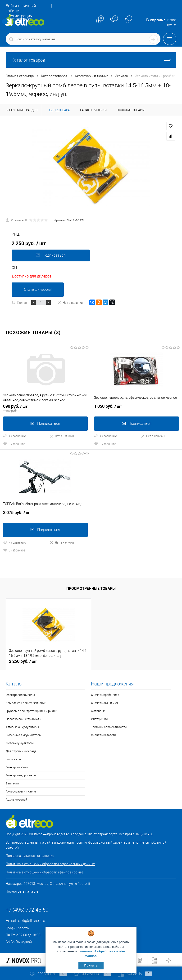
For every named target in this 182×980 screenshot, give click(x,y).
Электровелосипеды (20, 694)
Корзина (135, 974)
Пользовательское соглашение (30, 855)
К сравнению (15, 436)
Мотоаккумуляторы (20, 743)
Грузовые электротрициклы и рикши (31, 710)
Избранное (92, 974)
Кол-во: (22, 302)
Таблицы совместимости (109, 727)
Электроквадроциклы (21, 775)
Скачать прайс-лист (105, 694)
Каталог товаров (91, 60)
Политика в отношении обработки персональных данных (50, 864)
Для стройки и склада (21, 751)
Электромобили (17, 767)
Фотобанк (98, 710)
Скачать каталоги (103, 735)
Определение (5, 22)
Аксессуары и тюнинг (21, 791)
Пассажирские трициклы (23, 718)
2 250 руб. (23, 661)
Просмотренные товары (91, 588)
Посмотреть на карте (22, 891)
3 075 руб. (45, 514)
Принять (91, 965)
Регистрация (20, 16)
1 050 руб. (136, 408)
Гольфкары (14, 759)
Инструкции (99, 718)
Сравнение (48, 974)
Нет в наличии (70, 302)
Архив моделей (16, 799)
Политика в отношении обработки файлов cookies (44, 872)
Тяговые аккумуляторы (22, 727)
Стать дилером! (38, 289)
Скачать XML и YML (105, 702)
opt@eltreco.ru (32, 920)
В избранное (14, 444)
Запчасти (12, 783)
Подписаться (51, 255)
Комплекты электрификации (26, 702)
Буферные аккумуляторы (24, 735)
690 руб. (45, 408)
